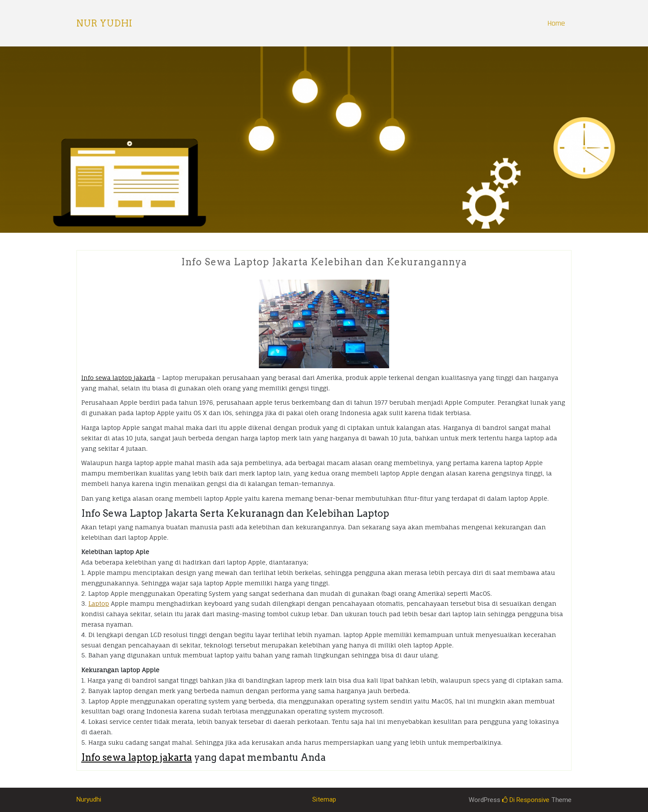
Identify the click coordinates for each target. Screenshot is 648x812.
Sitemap (324, 799)
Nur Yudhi (104, 23)
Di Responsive (526, 800)
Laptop (99, 603)
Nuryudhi (89, 799)
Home (556, 23)
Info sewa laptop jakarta (118, 378)
